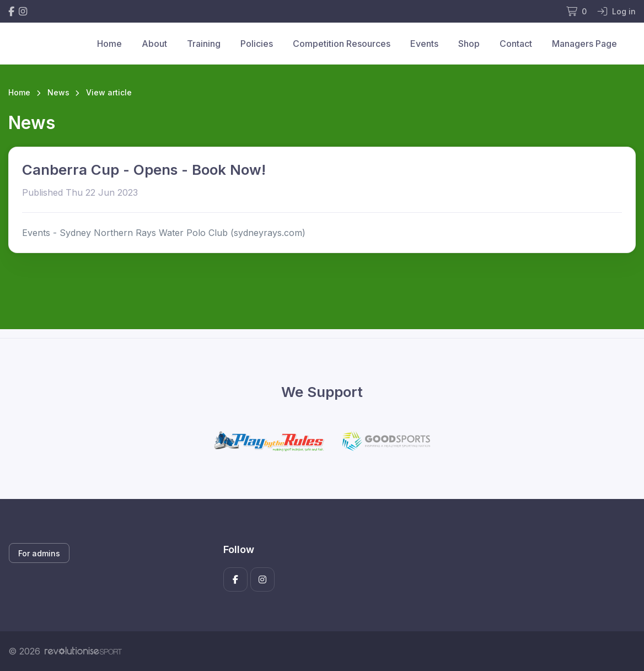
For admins (39, 553)
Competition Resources (342, 44)
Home (109, 44)
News (58, 92)
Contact (516, 44)
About (154, 44)
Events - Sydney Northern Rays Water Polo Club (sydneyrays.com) (164, 233)
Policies (257, 44)
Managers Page (584, 44)
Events (424, 44)
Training (204, 44)
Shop (469, 44)
